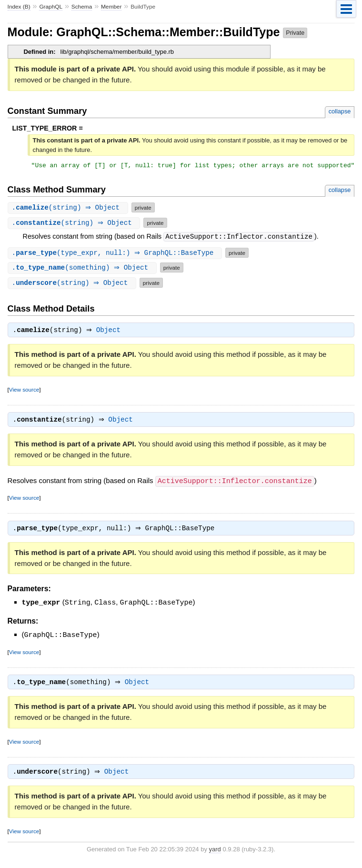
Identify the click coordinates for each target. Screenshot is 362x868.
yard (215, 854)
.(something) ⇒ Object (83, 269)
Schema (82, 7)
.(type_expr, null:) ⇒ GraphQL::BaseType (116, 254)
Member (111, 7)
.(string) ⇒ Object (69, 209)
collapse (340, 111)
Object (111, 333)
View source (24, 392)
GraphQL (51, 7)
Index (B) (19, 7)
